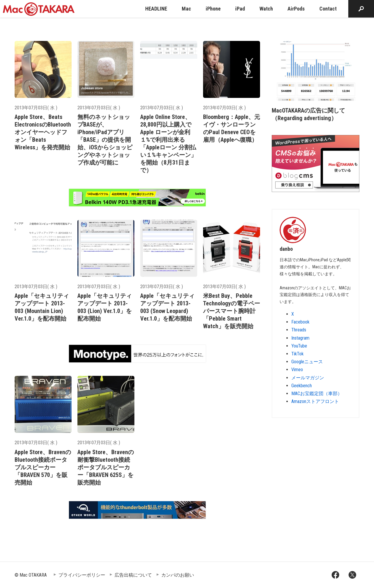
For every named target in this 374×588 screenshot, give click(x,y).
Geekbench (302, 386)
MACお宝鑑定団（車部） (317, 394)
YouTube (299, 346)
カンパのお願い (178, 575)
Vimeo (297, 370)
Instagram (300, 338)
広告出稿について (133, 575)
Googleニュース (307, 362)
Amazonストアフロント (315, 401)
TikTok (297, 354)
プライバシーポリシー (82, 575)
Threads (299, 330)
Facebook (300, 322)
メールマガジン (308, 378)
